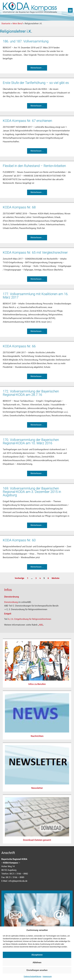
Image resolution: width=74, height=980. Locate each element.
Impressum (47, 976)
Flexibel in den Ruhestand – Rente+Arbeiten (34, 166)
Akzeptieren (37, 955)
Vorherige (19, 578)
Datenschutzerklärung (32, 976)
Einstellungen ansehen (37, 970)
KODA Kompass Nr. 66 (19, 346)
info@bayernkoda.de (18, 881)
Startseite (6, 24)
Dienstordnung (11, 602)
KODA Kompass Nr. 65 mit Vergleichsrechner (35, 253)
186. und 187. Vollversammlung (26, 41)
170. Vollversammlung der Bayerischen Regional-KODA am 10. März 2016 (31, 441)
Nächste (55, 578)
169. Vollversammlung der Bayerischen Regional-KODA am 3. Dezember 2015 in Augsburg (32, 492)
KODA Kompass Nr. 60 (19, 540)
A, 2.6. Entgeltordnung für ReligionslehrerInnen (30, 619)
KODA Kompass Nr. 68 (19, 207)
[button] (70, 10)
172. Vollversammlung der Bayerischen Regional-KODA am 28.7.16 (31, 393)
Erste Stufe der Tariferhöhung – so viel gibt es (36, 83)
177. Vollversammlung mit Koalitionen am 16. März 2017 (36, 296)
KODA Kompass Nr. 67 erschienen (27, 121)
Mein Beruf (18, 24)
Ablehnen (37, 962)
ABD (41, 625)
